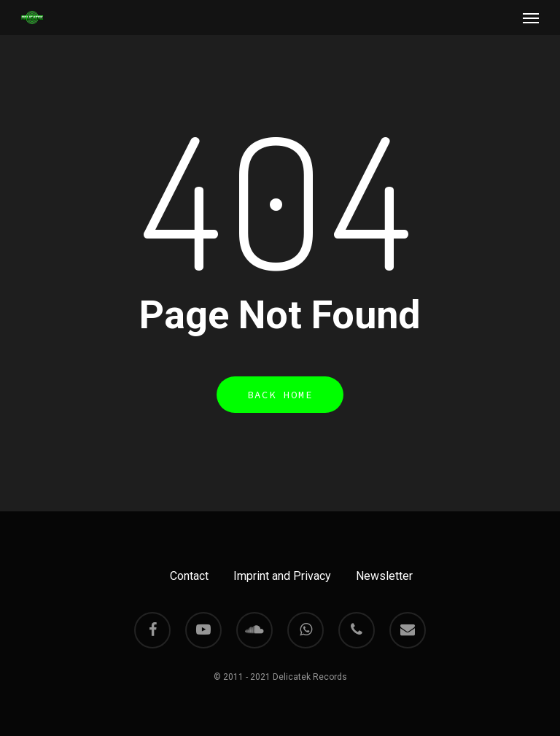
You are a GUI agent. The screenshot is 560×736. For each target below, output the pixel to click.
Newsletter (384, 576)
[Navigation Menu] (531, 18)
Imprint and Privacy (282, 576)
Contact (189, 576)
